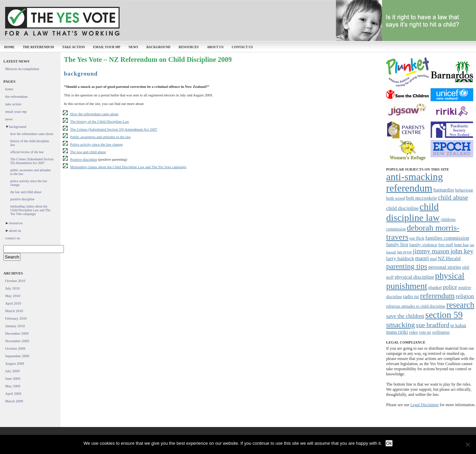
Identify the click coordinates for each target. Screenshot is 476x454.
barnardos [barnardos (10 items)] (444, 190)
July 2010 (12, 288)
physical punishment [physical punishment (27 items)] (425, 281)
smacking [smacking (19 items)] (400, 325)
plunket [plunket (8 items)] (435, 287)
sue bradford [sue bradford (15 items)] (433, 325)
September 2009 (17, 356)
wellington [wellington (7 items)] (441, 332)
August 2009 (15, 363)
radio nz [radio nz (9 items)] (411, 296)
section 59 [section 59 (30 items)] (444, 315)
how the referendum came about (32, 134)
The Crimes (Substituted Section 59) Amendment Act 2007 (114, 129)
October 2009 (15, 348)
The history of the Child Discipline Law (100, 121)
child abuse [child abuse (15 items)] (453, 197)
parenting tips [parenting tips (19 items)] (407, 266)
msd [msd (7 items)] (433, 259)
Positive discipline (84, 159)
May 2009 (13, 386)
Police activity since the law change (96, 144)
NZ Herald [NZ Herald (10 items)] (449, 258)
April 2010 (13, 303)
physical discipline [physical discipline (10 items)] (414, 277)
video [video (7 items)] (413, 332)
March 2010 (14, 311)
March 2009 (14, 401)
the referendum (38, 47)
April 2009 (13, 393)
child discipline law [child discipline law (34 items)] (413, 212)
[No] (467, 444)
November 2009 (17, 341)
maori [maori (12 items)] (422, 258)
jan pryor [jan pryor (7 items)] (404, 252)
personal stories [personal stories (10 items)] (445, 267)
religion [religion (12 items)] (465, 296)
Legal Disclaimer (425, 405)
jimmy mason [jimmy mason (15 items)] (431, 251)
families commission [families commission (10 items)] (447, 238)
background (158, 47)
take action (74, 47)
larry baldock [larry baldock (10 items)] (400, 258)
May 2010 (13, 296)
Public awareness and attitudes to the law (100, 137)
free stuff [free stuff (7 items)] (446, 245)
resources (189, 47)
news (133, 47)
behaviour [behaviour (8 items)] (464, 190)
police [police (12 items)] (450, 287)
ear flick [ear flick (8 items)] (417, 238)
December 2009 (17, 333)
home (9, 47)
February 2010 (16, 318)
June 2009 (13, 378)
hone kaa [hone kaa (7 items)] (461, 245)
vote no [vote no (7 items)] (425, 332)
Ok (389, 443)
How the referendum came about (94, 114)
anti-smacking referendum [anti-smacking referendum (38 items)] (414, 182)
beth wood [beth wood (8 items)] (396, 198)
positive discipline (22, 199)
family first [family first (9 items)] (397, 244)
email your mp (107, 47)
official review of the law (27, 152)
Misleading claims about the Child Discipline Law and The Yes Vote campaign (128, 167)
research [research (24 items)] (460, 305)
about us (215, 47)
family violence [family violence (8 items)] (423, 245)
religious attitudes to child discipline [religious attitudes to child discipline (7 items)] (416, 306)
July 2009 (12, 371)
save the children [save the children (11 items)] (405, 316)
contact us (242, 47)
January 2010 (15, 326)
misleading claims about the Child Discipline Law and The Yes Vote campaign (30, 210)
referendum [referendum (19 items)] (437, 296)
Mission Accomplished (22, 69)
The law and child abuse (88, 152)
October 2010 (15, 281)
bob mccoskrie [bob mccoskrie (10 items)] (421, 198)
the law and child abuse (26, 192)
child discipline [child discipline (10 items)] (402, 208)
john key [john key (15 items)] (462, 251)
